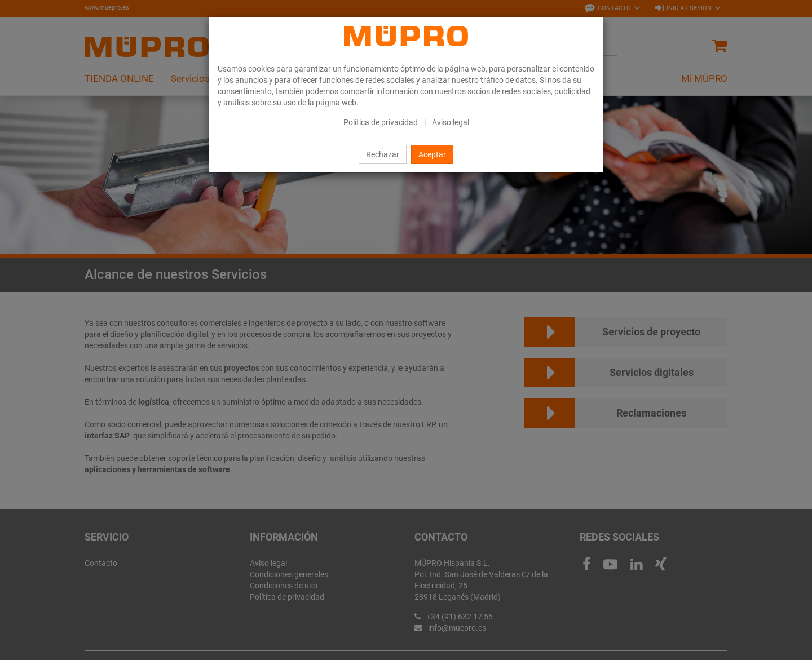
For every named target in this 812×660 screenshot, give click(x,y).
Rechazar (383, 154)
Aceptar (432, 154)
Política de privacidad (381, 122)
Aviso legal (451, 122)
